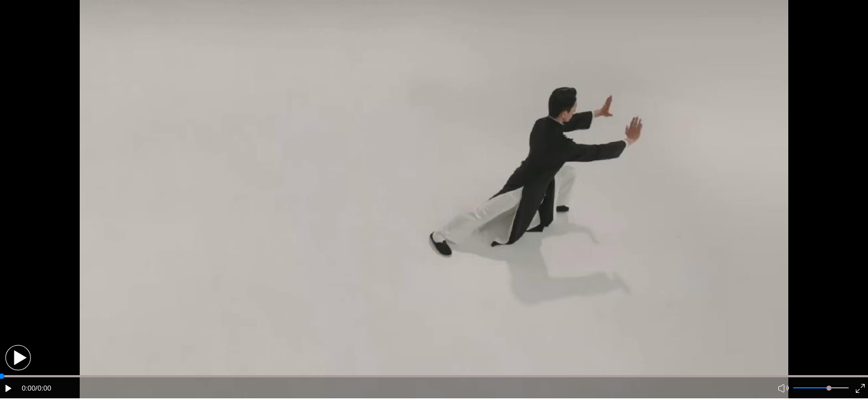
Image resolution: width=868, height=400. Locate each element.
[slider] (829, 388)
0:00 (29, 388)
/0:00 (43, 388)
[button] (18, 358)
